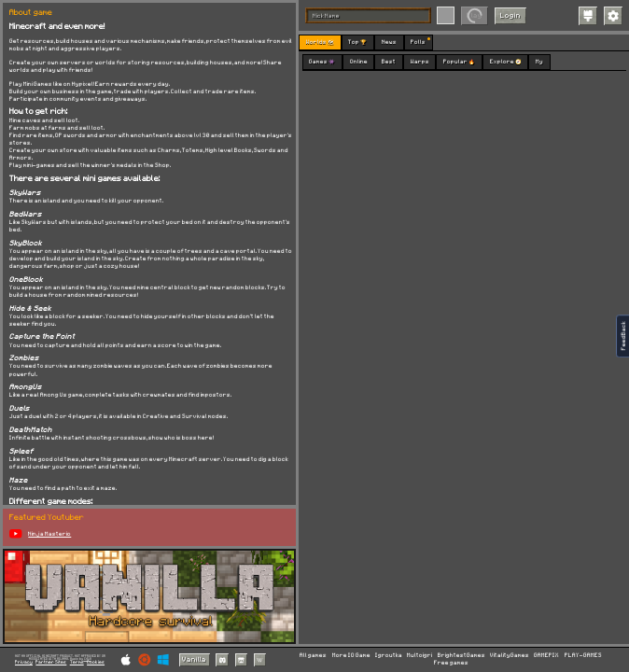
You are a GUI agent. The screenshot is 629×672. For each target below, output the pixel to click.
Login (510, 16)
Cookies (96, 662)
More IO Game (351, 656)
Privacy (24, 662)
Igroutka (389, 656)
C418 (88, 659)
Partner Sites (51, 662)
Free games (451, 663)
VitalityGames (510, 656)
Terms (77, 662)
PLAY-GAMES (583, 656)
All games (313, 656)
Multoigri (419, 656)
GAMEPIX (546, 656)
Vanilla (194, 660)
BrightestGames (461, 656)
